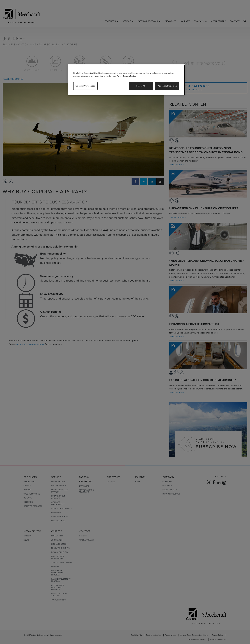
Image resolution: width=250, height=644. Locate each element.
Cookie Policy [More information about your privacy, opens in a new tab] (129, 76)
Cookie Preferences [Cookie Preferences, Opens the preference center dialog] (85, 86)
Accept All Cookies (167, 86)
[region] (126, 80)
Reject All (141, 86)
